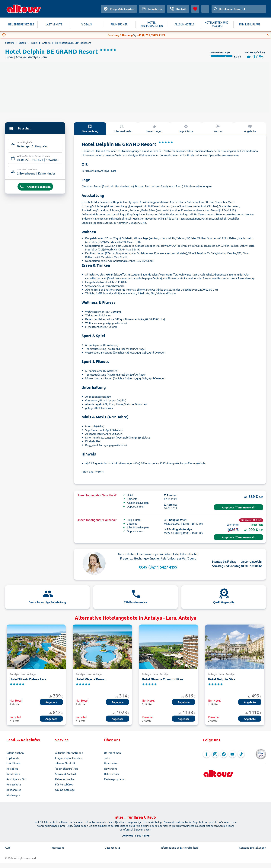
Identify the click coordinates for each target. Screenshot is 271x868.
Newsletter (111, 763)
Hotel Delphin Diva (222, 679)
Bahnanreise (14, 790)
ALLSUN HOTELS (185, 24)
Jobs (107, 758)
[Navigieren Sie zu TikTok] (241, 754)
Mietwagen (13, 795)
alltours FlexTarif (65, 763)
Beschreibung (90, 128)
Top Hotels (13, 758)
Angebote (250, 128)
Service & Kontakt (66, 774)
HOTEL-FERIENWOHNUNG (152, 24)
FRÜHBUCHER (119, 24)
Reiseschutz (14, 784)
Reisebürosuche (65, 779)
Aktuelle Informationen (69, 753)
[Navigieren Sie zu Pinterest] (224, 754)
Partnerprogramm (115, 779)
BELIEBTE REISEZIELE (21, 24)
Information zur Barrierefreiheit (179, 847)
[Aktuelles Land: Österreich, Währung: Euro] (205, 9)
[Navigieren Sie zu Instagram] (215, 754)
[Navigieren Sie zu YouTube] (232, 754)
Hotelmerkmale (122, 128)
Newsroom (110, 768)
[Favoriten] (195, 9)
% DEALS (87, 24)
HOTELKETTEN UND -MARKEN (217, 24)
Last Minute (13, 763)
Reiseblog (12, 768)
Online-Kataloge (65, 790)
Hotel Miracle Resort (91, 679)
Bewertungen (154, 128)
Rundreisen (13, 774)
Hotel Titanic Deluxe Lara (28, 679)
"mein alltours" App (67, 768)
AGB (7, 847)
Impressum (57, 847)
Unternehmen (112, 753)
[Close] (268, 35)
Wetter (218, 128)
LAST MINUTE (54, 24)
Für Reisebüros (64, 784)
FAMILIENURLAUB (250, 24)
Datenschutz (112, 774)
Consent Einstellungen (253, 847)
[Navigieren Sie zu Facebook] (206, 754)
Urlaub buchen (15, 753)
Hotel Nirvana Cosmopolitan (162, 679)
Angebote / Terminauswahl (239, 507)
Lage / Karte (186, 128)
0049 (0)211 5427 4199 (158, 567)
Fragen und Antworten (69, 758)
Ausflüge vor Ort (16, 779)
